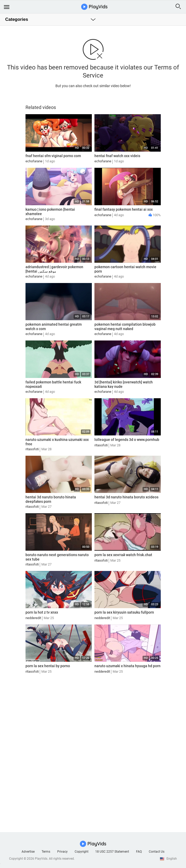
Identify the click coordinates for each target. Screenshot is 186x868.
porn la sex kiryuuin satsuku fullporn (124, 612)
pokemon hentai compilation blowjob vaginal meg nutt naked (125, 327)
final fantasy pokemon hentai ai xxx (124, 209)
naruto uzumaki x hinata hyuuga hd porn (127, 666)
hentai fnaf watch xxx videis (117, 156)
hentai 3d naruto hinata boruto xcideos (126, 497)
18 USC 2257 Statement (112, 852)
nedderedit (33, 618)
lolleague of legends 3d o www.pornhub (127, 440)
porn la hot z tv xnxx (42, 612)
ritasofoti (32, 449)
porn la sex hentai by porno (48, 666)
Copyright (82, 852)
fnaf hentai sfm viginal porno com (53, 156)
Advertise (28, 852)
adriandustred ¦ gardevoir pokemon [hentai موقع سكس (54, 269)
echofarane (34, 161)
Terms (46, 852)
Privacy (62, 852)
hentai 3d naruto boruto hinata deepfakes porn (51, 499)
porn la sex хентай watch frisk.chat (123, 555)
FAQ (139, 852)
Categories (17, 19)
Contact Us (157, 852)
